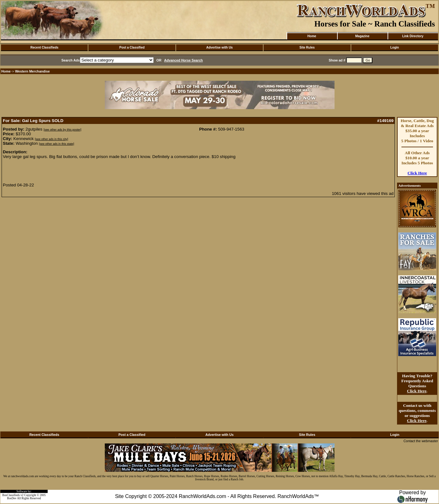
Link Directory (413, 36)
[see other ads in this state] (56, 144)
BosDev (12, 498)
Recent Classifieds (44, 47)
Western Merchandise (33, 71)
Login (395, 47)
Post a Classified (132, 47)
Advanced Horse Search (184, 60)
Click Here (417, 173)
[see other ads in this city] (52, 139)
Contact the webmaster (421, 441)
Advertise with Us (220, 47)
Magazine (362, 36)
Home (312, 36)
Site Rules (307, 47)
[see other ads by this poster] (62, 130)
